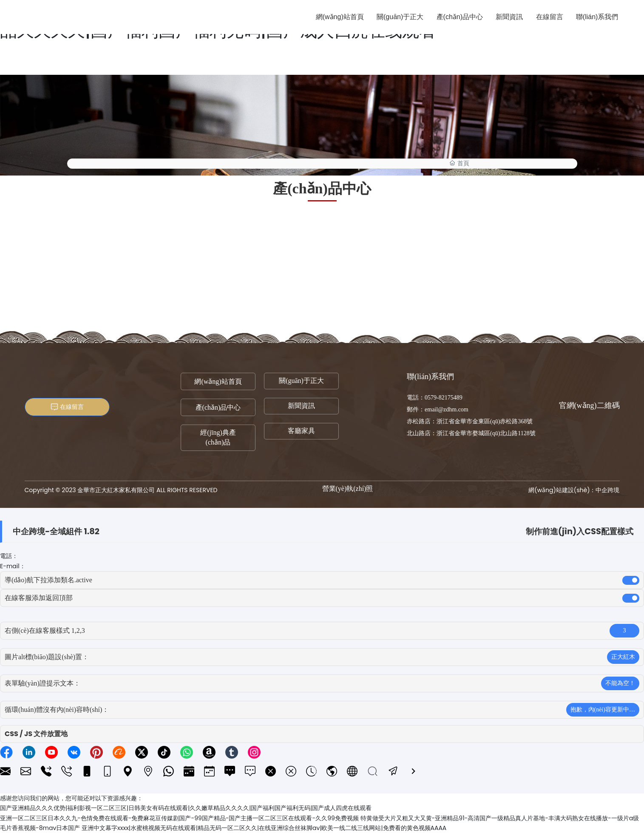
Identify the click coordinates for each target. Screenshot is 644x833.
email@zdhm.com (447, 409)
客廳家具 (301, 431)
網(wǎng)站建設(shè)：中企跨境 (574, 490)
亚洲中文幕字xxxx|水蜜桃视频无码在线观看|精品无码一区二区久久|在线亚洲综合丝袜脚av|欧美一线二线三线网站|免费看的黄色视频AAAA (264, 828)
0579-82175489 (444, 398)
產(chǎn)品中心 (218, 407)
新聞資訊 (301, 406)
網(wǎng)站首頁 (218, 381)
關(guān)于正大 (301, 381)
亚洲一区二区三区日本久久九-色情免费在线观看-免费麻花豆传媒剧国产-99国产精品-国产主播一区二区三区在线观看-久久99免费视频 (179, 818)
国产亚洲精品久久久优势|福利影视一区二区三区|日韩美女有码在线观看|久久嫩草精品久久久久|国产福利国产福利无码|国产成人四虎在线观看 (186, 808)
